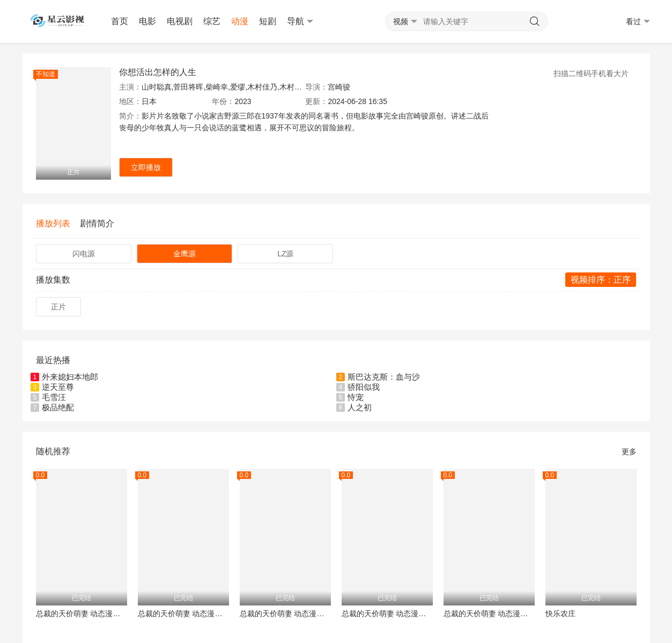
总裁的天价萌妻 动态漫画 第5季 (183, 614)
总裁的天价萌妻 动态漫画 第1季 (285, 614)
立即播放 (146, 167)
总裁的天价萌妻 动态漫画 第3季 (489, 614)
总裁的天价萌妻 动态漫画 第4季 (82, 614)
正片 (58, 307)
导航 (300, 21)
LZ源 (285, 254)
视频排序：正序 (601, 280)
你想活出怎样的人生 (158, 72)
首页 (120, 21)
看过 (638, 22)
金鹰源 (184, 254)
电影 (147, 21)
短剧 (268, 21)
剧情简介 (97, 223)
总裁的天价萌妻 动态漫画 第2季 (387, 614)
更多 (629, 452)
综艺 (212, 21)
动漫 (240, 21)
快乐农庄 (560, 614)
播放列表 (53, 223)
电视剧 (180, 21)
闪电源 (84, 254)
